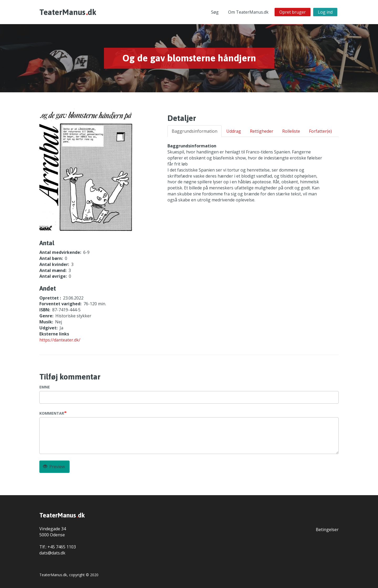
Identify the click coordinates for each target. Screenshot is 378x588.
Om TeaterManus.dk (248, 12)
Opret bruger (293, 12)
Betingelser (327, 530)
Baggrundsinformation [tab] (195, 131)
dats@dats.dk (52, 553)
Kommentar (52, 413)
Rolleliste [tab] (291, 131)
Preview (54, 467)
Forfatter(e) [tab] (320, 131)
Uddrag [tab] (234, 131)
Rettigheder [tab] (262, 131)
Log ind (325, 12)
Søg (215, 12)
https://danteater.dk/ (60, 340)
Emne (45, 387)
